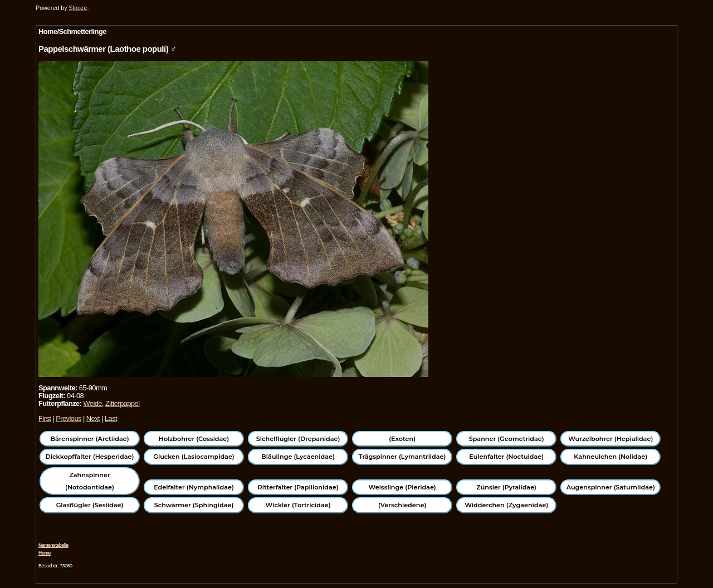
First (45, 418)
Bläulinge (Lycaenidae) (298, 457)
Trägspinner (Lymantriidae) (402, 457)
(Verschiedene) (402, 505)
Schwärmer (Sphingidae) (194, 505)
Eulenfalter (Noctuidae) (506, 457)
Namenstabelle (53, 545)
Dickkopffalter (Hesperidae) (90, 457)
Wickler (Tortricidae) (298, 505)
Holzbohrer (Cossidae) (194, 439)
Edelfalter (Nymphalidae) (194, 487)
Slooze (78, 8)
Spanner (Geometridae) (507, 439)
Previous (69, 418)
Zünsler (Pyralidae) (506, 487)
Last (111, 418)
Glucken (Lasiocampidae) (194, 457)
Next (93, 418)
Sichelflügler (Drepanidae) (298, 439)
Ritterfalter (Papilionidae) (298, 487)
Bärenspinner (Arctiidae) (89, 439)
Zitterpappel (122, 403)
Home (45, 553)
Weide (92, 403)
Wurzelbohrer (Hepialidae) (611, 439)
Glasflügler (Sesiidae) (90, 505)
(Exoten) (402, 439)
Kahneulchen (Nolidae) (611, 457)
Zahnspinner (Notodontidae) (90, 481)
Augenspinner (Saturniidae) (611, 487)
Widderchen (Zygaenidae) (506, 505)
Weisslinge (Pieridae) (402, 487)
